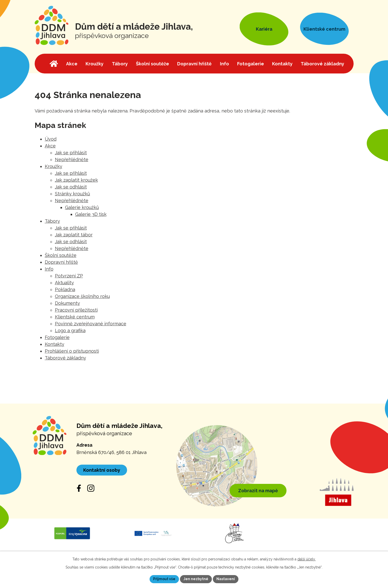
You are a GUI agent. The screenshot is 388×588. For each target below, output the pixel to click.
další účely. (307, 559)
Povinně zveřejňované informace (91, 324)
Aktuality (64, 283)
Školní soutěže (61, 255)
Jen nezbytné (196, 579)
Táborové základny (65, 358)
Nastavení (226, 579)
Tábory (52, 221)
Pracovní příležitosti (76, 310)
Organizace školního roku (82, 296)
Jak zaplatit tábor (74, 235)
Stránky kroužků (73, 194)
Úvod (51, 139)
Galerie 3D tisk (91, 214)
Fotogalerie (57, 337)
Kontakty (55, 344)
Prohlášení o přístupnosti (72, 351)
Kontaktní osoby (102, 470)
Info (49, 269)
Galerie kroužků (82, 207)
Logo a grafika (70, 330)
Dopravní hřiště (61, 262)
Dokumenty (67, 303)
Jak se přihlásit (71, 153)
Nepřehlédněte (72, 159)
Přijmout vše (164, 579)
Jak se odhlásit (71, 187)
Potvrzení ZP (69, 276)
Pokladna (65, 289)
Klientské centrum (75, 317)
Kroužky (54, 166)
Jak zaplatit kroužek (76, 180)
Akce (50, 146)
